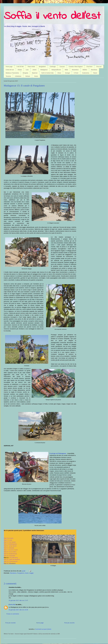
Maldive (85, 70)
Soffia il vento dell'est (52, 16)
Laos (27, 70)
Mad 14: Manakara (10, 563)
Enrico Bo (12, 605)
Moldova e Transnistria (12, 73)
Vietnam (28, 76)
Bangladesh (42, 67)
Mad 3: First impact (10, 542)
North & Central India (47, 73)
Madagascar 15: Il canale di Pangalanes (24, 86)
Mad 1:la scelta (8, 538)
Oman (59, 73)
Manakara (13, 573)
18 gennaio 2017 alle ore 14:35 (18, 610)
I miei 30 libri (20, 67)
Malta (66, 70)
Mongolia (25, 73)
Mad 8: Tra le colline (10, 552)
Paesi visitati (31, 67)
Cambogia (53, 67)
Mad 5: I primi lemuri (10, 546)
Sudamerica (86, 73)
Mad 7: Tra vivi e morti (11, 550)
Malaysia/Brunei (56, 70)
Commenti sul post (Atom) (43, 629)
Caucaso (62, 67)
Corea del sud (10, 70)
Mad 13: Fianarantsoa (11, 561)
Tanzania (8, 76)
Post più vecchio (69, 623)
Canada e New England (76, 67)
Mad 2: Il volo (8, 540)
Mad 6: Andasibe (9, 548)
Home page (9, 67)
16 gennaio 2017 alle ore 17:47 (18, 600)
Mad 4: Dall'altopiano (10, 544)
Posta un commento (13, 614)
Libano (34, 70)
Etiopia (20, 70)
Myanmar (35, 73)
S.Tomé (76, 73)
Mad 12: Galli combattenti (12, 559)
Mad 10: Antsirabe (9, 556)
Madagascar (44, 70)
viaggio (31, 573)
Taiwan (95, 73)
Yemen (36, 76)
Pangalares (21, 573)
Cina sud (99, 67)
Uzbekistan (18, 76)
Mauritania (94, 70)
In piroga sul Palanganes (58, 453)
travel (27, 573)
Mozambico (75, 70)
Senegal (67, 73)
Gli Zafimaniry (14, 558)
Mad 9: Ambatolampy (10, 554)
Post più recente (10, 623)
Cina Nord (89, 67)
